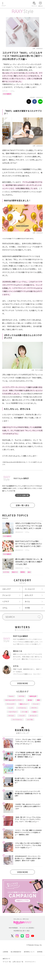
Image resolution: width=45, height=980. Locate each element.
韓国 (38, 700)
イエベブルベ (12, 712)
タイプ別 (30, 720)
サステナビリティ (30, 962)
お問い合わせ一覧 (18, 962)
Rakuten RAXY (13, 4)
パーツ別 (24, 712)
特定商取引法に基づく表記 (22, 931)
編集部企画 (33, 696)
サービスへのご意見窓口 (27, 928)
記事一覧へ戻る (23, 505)
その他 (27, 608)
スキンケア (6, 589)
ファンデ (22, 716)
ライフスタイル (17, 720)
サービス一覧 (7, 962)
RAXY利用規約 (13, 928)
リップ (10, 708)
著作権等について (29, 952)
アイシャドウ (10, 704)
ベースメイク (30, 589)
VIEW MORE (23, 683)
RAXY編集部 (7, 94)
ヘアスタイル (22, 708)
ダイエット (33, 716)
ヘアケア (6, 602)
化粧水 (34, 712)
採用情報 (40, 952)
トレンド (36, 704)
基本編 (30, 700)
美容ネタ (15, 572)
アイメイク (6, 595)
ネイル (27, 602)
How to (11, 696)
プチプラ (34, 708)
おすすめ (6, 572)
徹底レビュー (24, 704)
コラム (12, 91)
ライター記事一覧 (23, 495)
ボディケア (29, 595)
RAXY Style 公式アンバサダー (14, 700)
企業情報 (5, 952)
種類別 (23, 572)
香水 (29, 572)
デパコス (11, 716)
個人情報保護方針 (16, 952)
